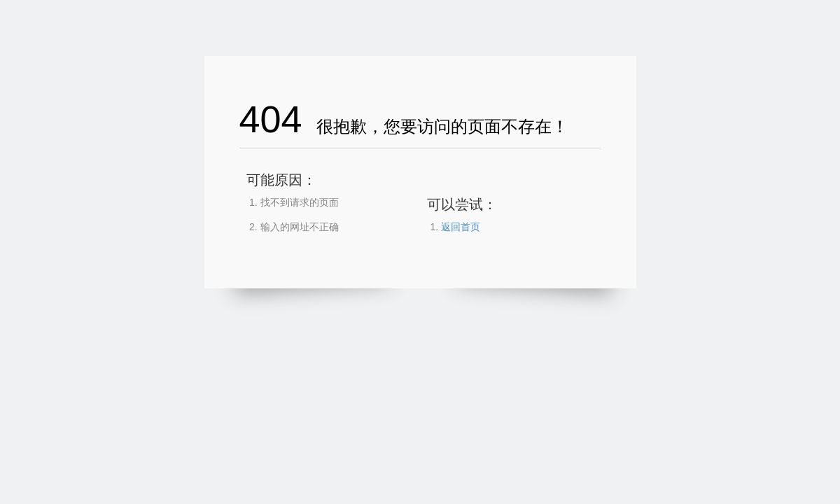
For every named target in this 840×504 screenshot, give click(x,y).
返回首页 (461, 227)
